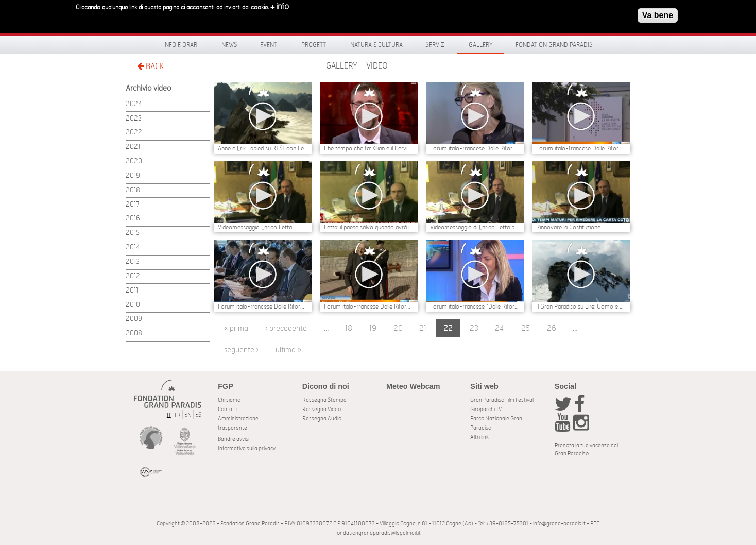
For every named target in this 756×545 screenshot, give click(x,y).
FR (178, 415)
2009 (134, 319)
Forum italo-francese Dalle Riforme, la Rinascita (475, 148)
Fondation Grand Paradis (554, 45)
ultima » (288, 350)
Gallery (481, 45)
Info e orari (181, 45)
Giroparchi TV (486, 409)
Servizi (436, 45)
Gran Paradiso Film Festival (502, 400)
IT (169, 415)
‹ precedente (286, 328)
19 (373, 328)
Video (377, 66)
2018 (133, 190)
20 (398, 328)
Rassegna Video (322, 409)
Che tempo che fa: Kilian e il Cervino (369, 148)
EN (188, 415)
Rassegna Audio (322, 419)
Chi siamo (229, 400)
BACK (150, 66)
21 (423, 328)
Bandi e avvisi (234, 439)
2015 (133, 233)
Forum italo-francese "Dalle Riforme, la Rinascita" (475, 306)
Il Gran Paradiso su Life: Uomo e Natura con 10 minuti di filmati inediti (581, 306)
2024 (134, 104)
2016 (133, 219)
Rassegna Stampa (324, 400)
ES (198, 415)
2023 (134, 119)
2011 (132, 291)
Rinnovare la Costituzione (568, 227)
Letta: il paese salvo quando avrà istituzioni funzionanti (369, 227)
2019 (133, 176)
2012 (133, 276)
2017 (133, 205)
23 (474, 328)
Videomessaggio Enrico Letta (255, 227)
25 (526, 328)
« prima (236, 328)
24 (500, 328)
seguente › (241, 350)
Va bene (658, 12)
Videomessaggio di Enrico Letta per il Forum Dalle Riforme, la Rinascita (475, 227)
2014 (133, 248)
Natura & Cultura (376, 45)
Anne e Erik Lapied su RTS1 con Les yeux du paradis (263, 148)
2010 (133, 305)
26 (552, 328)
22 (448, 328)
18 (349, 328)
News (229, 45)
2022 (134, 133)
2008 (134, 334)
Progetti (314, 45)
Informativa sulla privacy (247, 448)
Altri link (479, 437)
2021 (133, 147)
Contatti (228, 409)
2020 (134, 161)
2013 (133, 262)
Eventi (269, 45)
